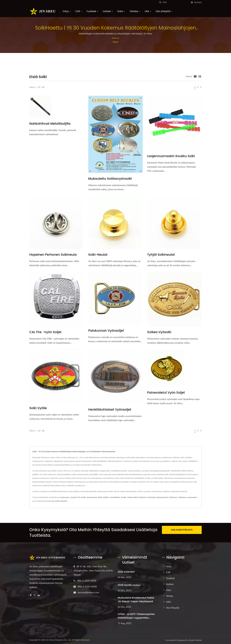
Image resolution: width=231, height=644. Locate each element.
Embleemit (142, 497)
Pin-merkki (82, 497)
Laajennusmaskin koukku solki (171, 156)
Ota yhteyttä (164, 11)
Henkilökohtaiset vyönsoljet (110, 409)
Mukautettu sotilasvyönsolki (110, 179)
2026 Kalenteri (126, 572)
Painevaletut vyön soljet (166, 393)
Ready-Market (195, 640)
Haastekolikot (115, 497)
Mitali (100, 497)
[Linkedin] (39, 595)
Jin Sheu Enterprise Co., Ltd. (59, 640)
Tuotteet (92, 11)
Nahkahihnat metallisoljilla (50, 124)
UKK (148, 11)
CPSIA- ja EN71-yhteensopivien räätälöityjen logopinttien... (136, 616)
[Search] (176, 2)
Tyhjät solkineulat (161, 255)
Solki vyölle (38, 408)
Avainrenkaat (92, 497)
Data (121, 11)
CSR (79, 11)
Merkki (124, 497)
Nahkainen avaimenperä (188, 497)
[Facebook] (31, 595)
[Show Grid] (195, 76)
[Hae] (160, 2)
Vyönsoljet (151, 497)
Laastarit (73, 497)
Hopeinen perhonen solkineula (53, 255)
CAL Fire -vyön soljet (45, 332)
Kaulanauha (65, 497)
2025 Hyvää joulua (129, 585)
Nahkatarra (173, 497)
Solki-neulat (98, 255)
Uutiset (108, 11)
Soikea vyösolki (159, 332)
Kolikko (106, 497)
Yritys (67, 11)
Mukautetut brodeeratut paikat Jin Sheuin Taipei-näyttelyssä (136, 600)
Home (115, 42)
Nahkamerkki (132, 497)
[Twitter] (35, 595)
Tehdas (135, 11)
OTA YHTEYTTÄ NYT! (182, 530)
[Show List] (200, 76)
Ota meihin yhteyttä (59, 501)
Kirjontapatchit (162, 497)
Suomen (198, 2)
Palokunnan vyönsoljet (106, 331)
